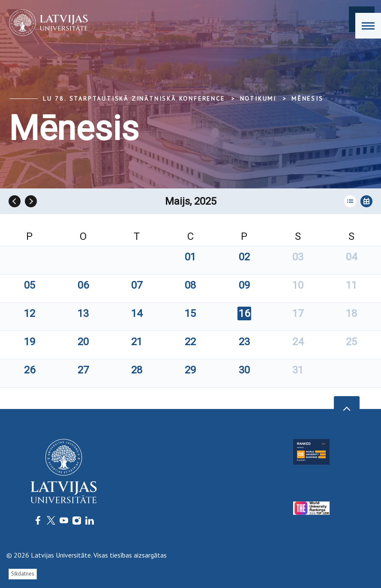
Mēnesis (307, 98)
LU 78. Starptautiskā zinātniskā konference (134, 98)
